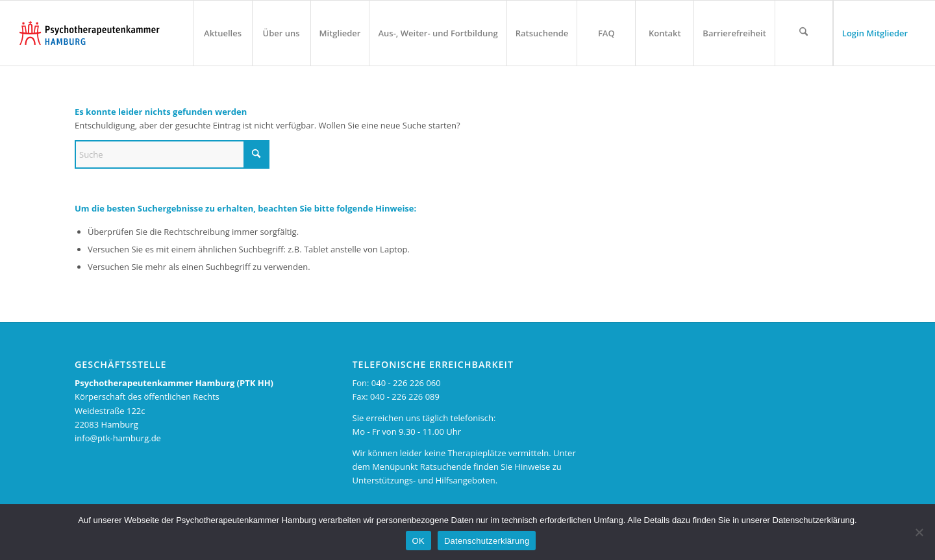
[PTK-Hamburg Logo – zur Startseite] (90, 33)
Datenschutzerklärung (487, 541)
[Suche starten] (256, 154)
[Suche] (172, 154)
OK (418, 541)
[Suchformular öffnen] (804, 33)
